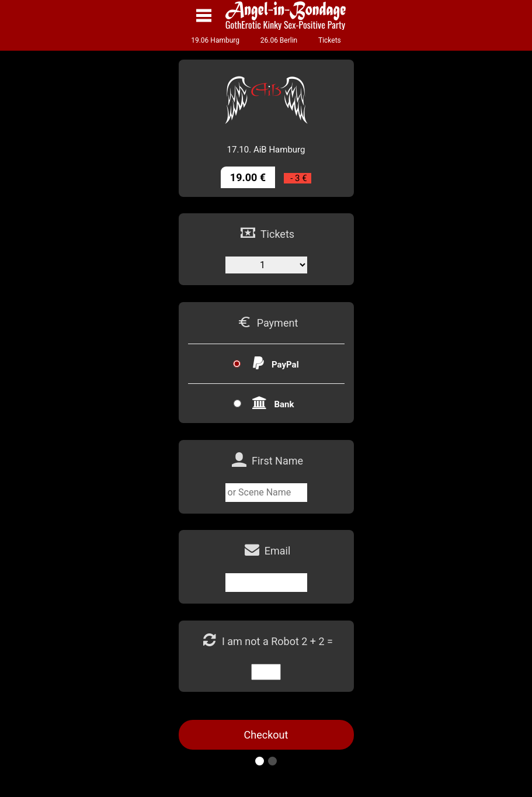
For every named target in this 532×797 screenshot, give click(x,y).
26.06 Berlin (279, 40)
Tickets (330, 40)
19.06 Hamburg (215, 40)
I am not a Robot (262, 641)
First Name (277, 461)
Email (278, 551)
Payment (278, 323)
